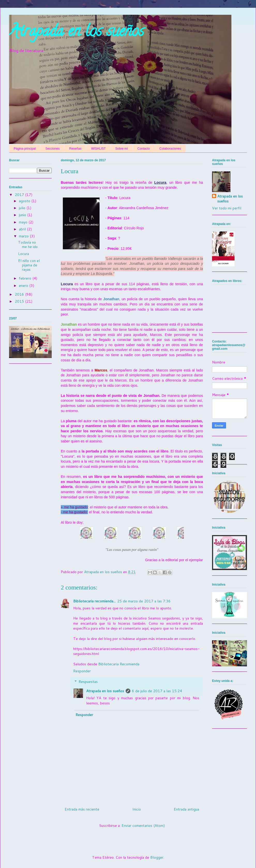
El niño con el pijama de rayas (29, 265)
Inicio (137, 809)
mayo (24, 222)
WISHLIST (98, 149)
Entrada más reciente (82, 809)
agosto (25, 201)
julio (23, 208)
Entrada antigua (186, 809)
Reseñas (75, 149)
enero (24, 286)
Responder (82, 671)
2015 (20, 301)
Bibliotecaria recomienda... (94, 601)
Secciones (52, 149)
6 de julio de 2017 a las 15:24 (157, 691)
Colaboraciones (170, 149)
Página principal (25, 149)
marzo (24, 236)
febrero (26, 278)
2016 (20, 294)
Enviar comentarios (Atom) (143, 826)
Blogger (157, 857)
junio (23, 215)
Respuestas (88, 682)
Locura (24, 254)
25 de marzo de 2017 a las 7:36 (144, 601)
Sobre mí (122, 149)
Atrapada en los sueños (77, 33)
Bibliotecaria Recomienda (119, 664)
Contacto (144, 149)
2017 (20, 195)
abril (23, 229)
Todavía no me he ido (28, 245)
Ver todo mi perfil (227, 208)
